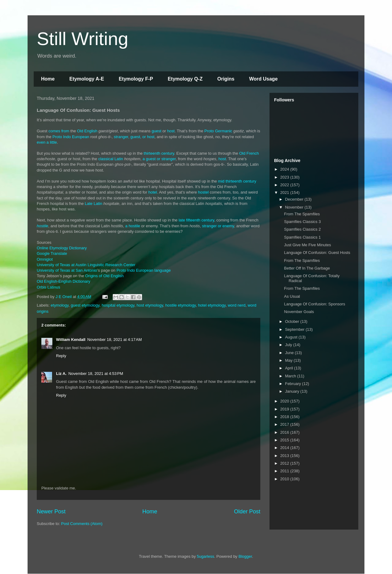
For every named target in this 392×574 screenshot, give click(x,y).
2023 (285, 177)
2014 (285, 448)
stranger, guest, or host (134, 137)
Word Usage (263, 79)
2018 (285, 417)
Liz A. (61, 374)
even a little (47, 142)
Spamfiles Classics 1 (302, 237)
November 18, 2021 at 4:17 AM (115, 340)
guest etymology (85, 305)
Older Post (247, 512)
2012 (285, 463)
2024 (285, 169)
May (289, 360)
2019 (285, 409)
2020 (285, 401)
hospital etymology (118, 305)
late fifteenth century (196, 220)
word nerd (237, 305)
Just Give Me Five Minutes (307, 245)
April (290, 368)
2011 (285, 471)
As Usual (292, 296)
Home (48, 79)
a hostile (133, 226)
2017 (285, 424)
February (294, 384)
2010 (285, 479)
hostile (43, 226)
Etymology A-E (87, 79)
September (295, 329)
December (295, 199)
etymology (60, 305)
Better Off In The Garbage (307, 268)
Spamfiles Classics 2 (302, 229)
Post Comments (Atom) (82, 524)
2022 (285, 185)
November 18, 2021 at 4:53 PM (96, 374)
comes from (59, 131)
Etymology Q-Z (185, 79)
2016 (285, 432)
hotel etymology (212, 305)
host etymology (150, 305)
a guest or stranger (159, 159)
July (289, 345)
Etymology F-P (136, 79)
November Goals (299, 312)
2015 (285, 440)
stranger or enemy (218, 226)
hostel (204, 192)
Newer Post (51, 512)
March (291, 376)
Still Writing (83, 39)
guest (156, 131)
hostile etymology (181, 305)
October (293, 321)
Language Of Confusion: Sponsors (314, 304)
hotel (152, 192)
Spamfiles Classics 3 (302, 222)
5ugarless (205, 556)
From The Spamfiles (302, 214)
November (295, 207)
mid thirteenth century (237, 181)
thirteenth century (159, 153)
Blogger (245, 556)
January (293, 391)
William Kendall (71, 340)
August (292, 337)
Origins (226, 79)
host (171, 131)
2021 (285, 193)
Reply (61, 356)
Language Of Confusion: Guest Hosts (317, 253)
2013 (285, 456)
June (290, 353)
